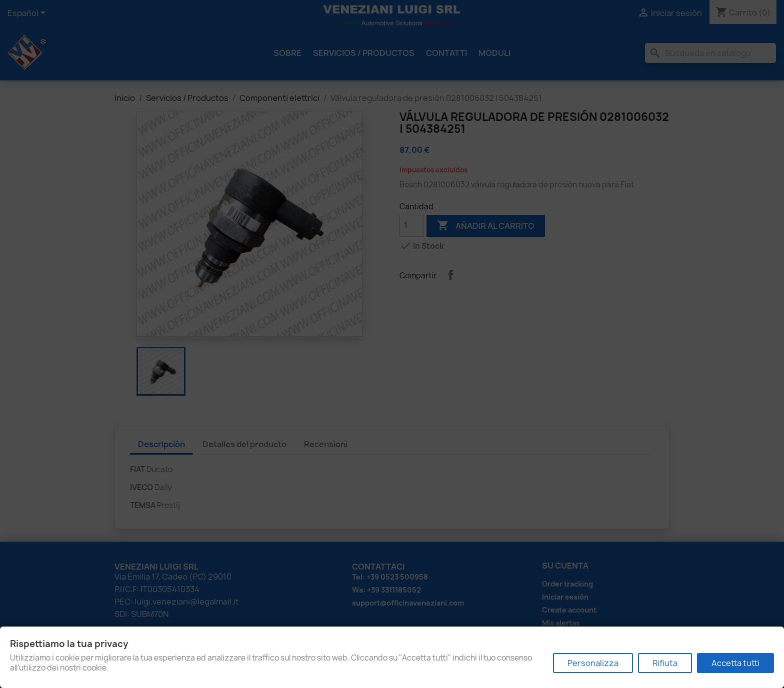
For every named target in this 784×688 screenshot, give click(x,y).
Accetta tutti (735, 663)
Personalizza (593, 663)
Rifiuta (665, 663)
